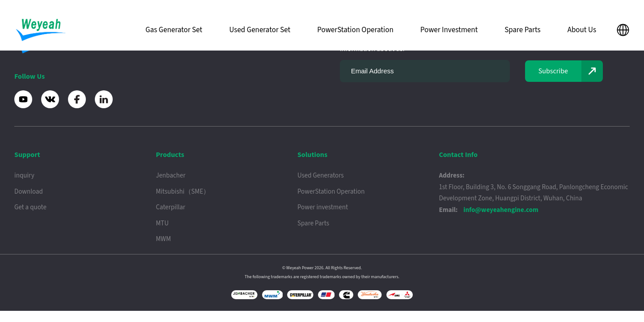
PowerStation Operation (355, 30)
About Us (582, 30)
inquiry (24, 176)
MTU (162, 223)
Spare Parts (522, 30)
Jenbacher (170, 176)
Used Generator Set (260, 30)
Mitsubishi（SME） (183, 192)
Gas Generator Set (174, 30)
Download (29, 192)
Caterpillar (170, 207)
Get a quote (30, 207)
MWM (163, 239)
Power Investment (449, 30)
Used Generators (321, 176)
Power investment (323, 207)
